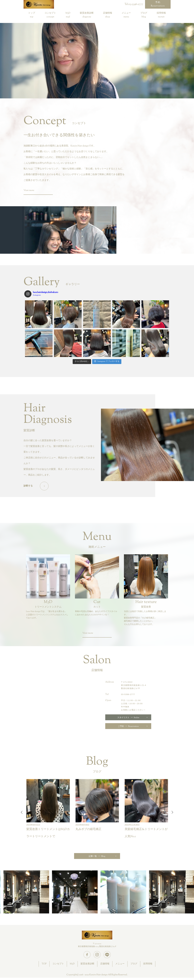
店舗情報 (108, 13)
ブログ (144, 13)
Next (172, 812)
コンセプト (50, 13)
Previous (22, 812)
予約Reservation (158, 4)
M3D (68, 13)
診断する (28, 486)
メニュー (126, 13)
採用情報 (161, 13)
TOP (44, 964)
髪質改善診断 (87, 13)
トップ (32, 13)
